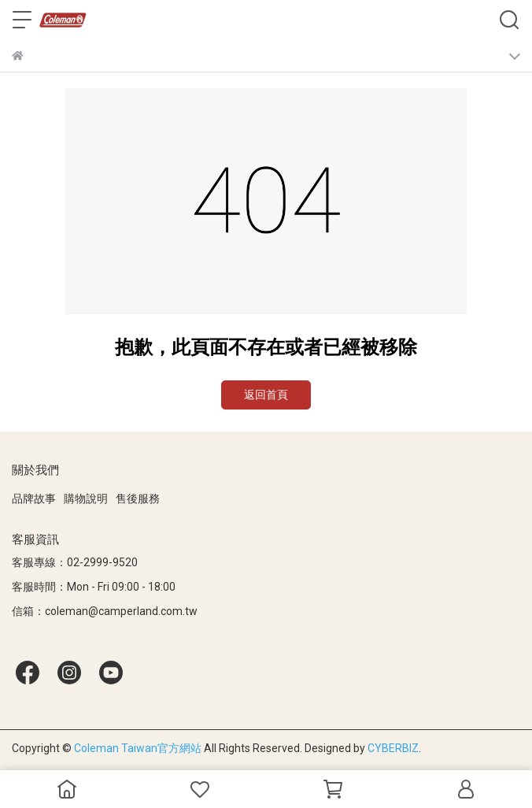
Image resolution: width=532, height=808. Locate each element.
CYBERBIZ (393, 748)
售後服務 (138, 499)
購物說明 (86, 499)
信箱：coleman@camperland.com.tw (105, 611)
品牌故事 (34, 499)
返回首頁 (266, 395)
